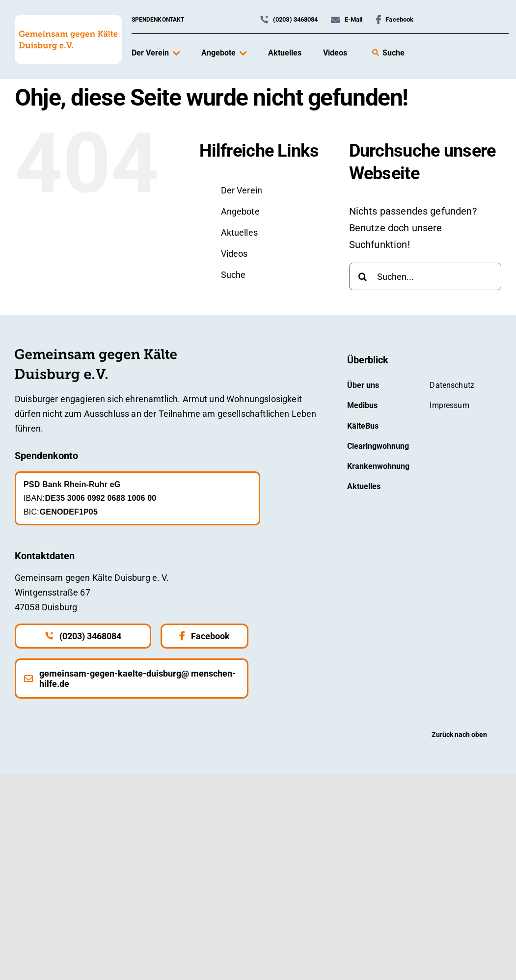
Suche (233, 275)
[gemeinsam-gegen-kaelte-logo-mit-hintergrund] (68, 20)
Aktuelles (239, 232)
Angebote (240, 211)
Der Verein (242, 190)
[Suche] (363, 276)
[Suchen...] (425, 276)
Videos (234, 254)
